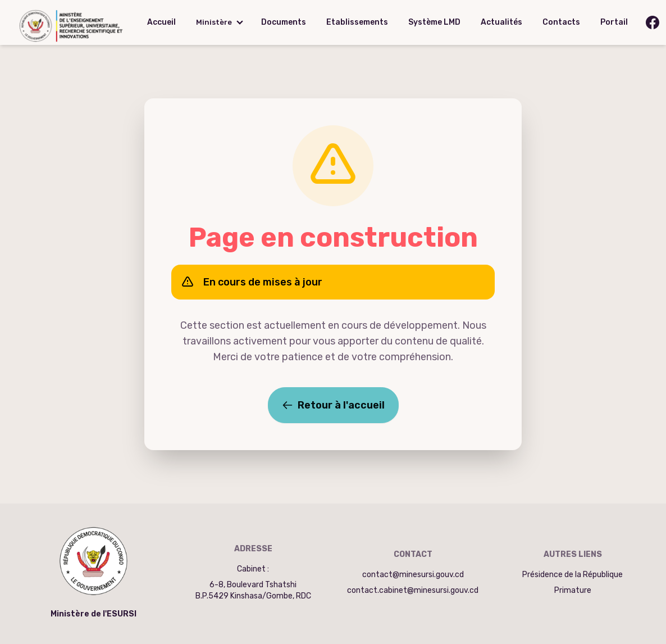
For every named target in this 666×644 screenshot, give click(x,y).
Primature (573, 590)
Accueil (161, 22)
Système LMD (434, 22)
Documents (284, 22)
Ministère (214, 22)
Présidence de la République (573, 575)
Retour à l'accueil (333, 405)
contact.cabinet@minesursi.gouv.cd (413, 590)
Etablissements (357, 22)
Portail (614, 22)
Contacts (561, 22)
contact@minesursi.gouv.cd (413, 575)
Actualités (501, 22)
